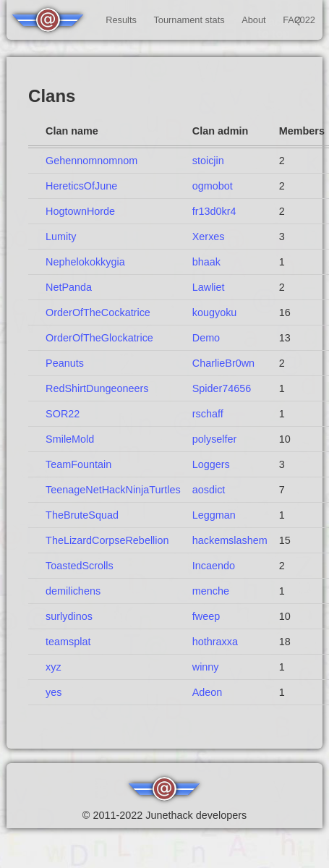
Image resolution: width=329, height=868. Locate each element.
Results (121, 20)
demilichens (73, 591)
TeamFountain (78, 464)
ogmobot (213, 186)
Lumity (61, 237)
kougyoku (215, 312)
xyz (54, 667)
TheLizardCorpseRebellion (107, 540)
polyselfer (215, 439)
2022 (304, 20)
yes (54, 692)
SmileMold (70, 439)
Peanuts (65, 363)
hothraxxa (215, 642)
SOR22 (63, 414)
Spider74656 (222, 388)
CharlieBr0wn (223, 363)
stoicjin (208, 161)
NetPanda (69, 287)
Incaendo (214, 566)
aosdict (209, 490)
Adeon (208, 692)
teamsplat (68, 642)
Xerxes (209, 237)
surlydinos (69, 616)
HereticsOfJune (81, 186)
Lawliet (209, 287)
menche (211, 591)
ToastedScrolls (80, 566)
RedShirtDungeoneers (97, 388)
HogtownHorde (80, 211)
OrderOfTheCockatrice (98, 312)
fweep (206, 616)
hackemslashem (230, 540)
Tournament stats (189, 20)
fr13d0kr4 (214, 211)
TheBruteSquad (82, 515)
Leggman (214, 515)
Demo (206, 338)
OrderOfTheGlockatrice (99, 338)
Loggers (211, 464)
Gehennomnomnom (91, 161)
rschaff (208, 414)
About (253, 20)
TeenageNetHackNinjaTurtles (113, 490)
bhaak (206, 262)
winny (206, 667)
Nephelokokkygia (85, 262)
